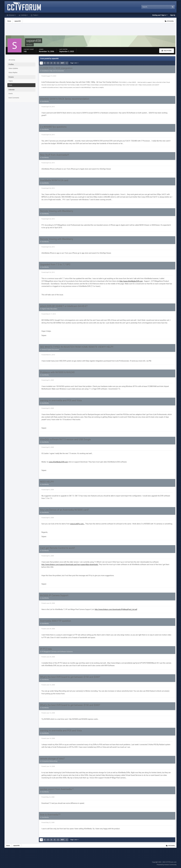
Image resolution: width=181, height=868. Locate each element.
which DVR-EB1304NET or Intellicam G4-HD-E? (64, 306)
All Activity (12, 60)
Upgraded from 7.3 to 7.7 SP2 (55, 264)
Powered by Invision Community (167, 865)
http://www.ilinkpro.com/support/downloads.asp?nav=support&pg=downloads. (70, 565)
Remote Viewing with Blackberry (57, 211)
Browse (12, 15)
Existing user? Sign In (160, 15)
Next (62, 63)
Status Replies (13, 73)
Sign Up (173, 15)
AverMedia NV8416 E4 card (54, 180)
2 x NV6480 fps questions (53, 127)
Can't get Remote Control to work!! (57, 548)
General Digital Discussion (50, 349)
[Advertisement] (90, 30)
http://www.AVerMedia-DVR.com (131, 281)
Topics (11, 81)
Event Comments (14, 98)
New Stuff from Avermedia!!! (55, 155)
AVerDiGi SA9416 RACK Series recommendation (65, 99)
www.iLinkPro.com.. (77, 524)
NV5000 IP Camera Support (54, 595)
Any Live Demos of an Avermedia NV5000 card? (64, 510)
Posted (49, 76)
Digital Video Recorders (49, 309)
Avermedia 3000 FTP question (56, 621)
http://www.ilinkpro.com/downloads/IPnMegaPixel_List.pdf (116, 609)
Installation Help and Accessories (53, 71)
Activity (24, 15)
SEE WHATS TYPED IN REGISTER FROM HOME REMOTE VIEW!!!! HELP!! (77, 347)
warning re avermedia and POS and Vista (61, 400)
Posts (10, 85)
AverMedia (45, 101)
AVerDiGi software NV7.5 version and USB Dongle (65, 439)
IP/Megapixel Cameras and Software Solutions (57, 652)
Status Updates (13, 68)
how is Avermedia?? (50, 815)
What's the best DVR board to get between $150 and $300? (70, 677)
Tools (35, 15)
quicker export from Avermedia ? (57, 789)
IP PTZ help (46, 649)
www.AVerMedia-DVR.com (58, 462)
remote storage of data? (52, 759)
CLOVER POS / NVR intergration (56, 68)
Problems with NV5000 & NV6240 (57, 372)
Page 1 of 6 (74, 63)
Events (11, 94)
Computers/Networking (50, 761)
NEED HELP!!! (47, 482)
